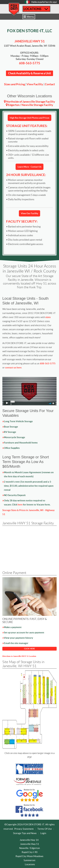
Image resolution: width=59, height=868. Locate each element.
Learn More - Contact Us (29, 167)
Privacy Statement (24, 829)
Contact (50, 84)
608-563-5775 (30, 63)
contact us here (13, 368)
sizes (48, 317)
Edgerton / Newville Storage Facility (31, 105)
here (20, 505)
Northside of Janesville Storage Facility (31, 102)
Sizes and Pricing (14, 84)
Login (43, 833)
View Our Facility (29, 213)
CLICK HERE (29, 649)
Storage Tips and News (25, 833)
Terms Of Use (45, 829)
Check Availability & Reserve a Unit (29, 73)
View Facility (35, 84)
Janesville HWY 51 (30, 41)
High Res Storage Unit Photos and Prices (29, 118)
